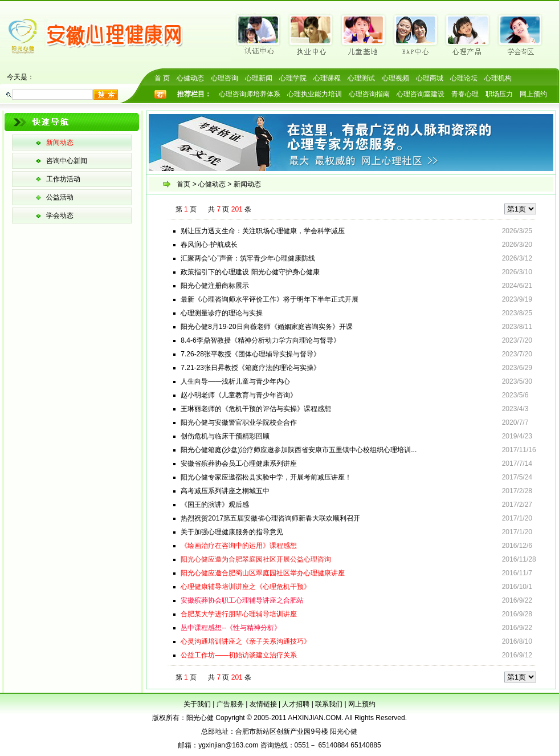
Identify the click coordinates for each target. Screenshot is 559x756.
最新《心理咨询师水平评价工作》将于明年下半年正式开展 (270, 299)
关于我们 (197, 704)
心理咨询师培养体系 (250, 94)
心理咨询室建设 (421, 94)
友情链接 (263, 704)
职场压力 (499, 94)
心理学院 (293, 78)
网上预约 (533, 94)
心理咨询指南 (369, 94)
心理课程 (327, 78)
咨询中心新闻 (67, 161)
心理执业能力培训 (315, 94)
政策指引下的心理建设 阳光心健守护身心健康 (250, 272)
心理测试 (361, 78)
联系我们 (329, 704)
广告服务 (230, 704)
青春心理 (465, 94)
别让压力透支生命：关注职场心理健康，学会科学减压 (263, 231)
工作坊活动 (63, 179)
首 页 (162, 78)
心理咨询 (225, 78)
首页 (183, 184)
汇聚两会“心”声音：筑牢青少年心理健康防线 (248, 258)
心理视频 (395, 78)
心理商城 (430, 78)
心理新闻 (259, 78)
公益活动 (60, 197)
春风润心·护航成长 (209, 245)
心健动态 (190, 78)
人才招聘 (296, 704)
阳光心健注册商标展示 (215, 286)
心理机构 (498, 78)
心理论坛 (464, 78)
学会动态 (60, 216)
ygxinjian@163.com (228, 745)
